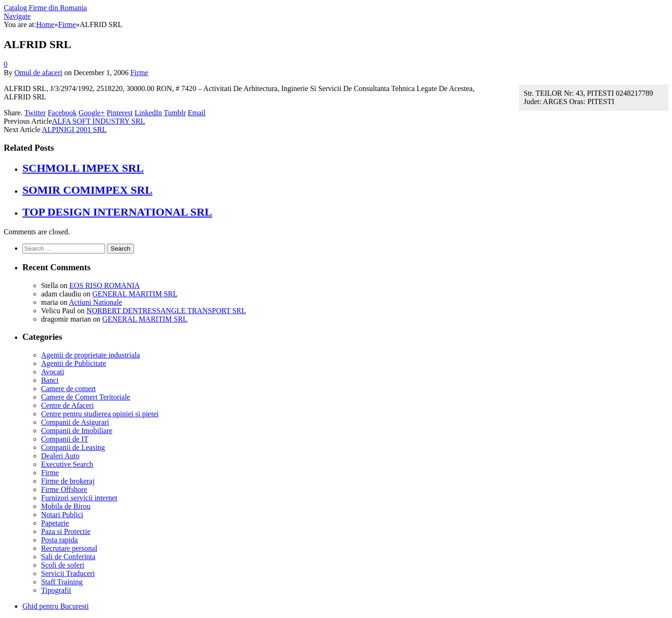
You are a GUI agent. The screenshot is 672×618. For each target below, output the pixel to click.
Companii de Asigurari (75, 422)
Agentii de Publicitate (74, 363)
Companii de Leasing (73, 447)
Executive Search (67, 464)
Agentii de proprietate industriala (91, 355)
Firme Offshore (64, 489)
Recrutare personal (69, 548)
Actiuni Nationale (96, 302)
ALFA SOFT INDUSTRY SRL (99, 121)
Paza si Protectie (66, 531)
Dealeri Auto (60, 456)
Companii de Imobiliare (77, 431)
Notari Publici (62, 515)
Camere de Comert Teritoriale (86, 397)
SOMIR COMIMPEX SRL (87, 190)
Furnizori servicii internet (79, 498)
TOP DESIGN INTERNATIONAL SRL (117, 212)
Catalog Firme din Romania (45, 8)
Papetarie (55, 523)
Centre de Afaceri (67, 405)
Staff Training (62, 582)
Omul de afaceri (38, 73)
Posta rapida (59, 540)
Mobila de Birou (66, 506)
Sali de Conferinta (68, 557)
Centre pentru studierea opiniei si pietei (100, 414)
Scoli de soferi (63, 565)
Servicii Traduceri (68, 573)
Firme (139, 73)
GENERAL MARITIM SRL (135, 294)
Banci (50, 380)
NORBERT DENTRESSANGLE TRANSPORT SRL (166, 311)
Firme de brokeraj (68, 481)
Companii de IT (65, 439)
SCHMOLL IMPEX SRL (83, 168)
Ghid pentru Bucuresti (56, 606)
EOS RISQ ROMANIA (104, 285)
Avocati (52, 372)
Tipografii (56, 590)
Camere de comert (68, 389)
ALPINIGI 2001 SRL (74, 130)
